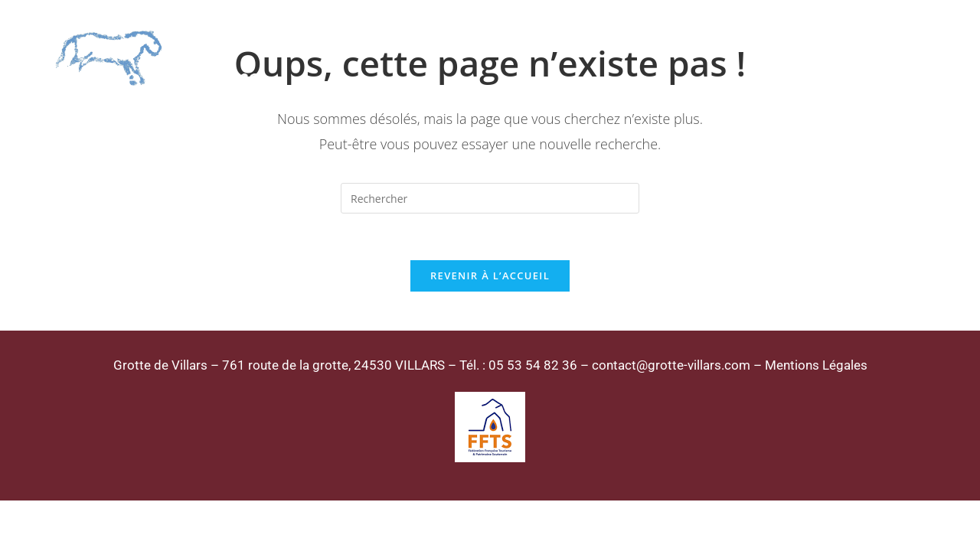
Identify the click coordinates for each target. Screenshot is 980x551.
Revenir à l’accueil (490, 275)
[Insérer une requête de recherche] (490, 198)
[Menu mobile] (909, 60)
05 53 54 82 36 (533, 365)
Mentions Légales (816, 365)
